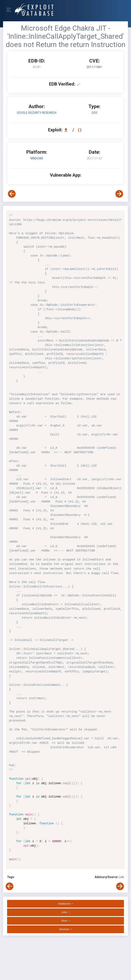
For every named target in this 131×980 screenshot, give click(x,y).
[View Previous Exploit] (12, 194)
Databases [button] (65, 904)
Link (121, 877)
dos (94, 113)
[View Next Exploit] (119, 194)
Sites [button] (65, 921)
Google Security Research (37, 113)
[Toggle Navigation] (10, 10)
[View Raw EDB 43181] (80, 130)
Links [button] (64, 912)
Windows (37, 158)
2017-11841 (94, 67)
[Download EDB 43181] (67, 130)
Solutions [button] (65, 929)
